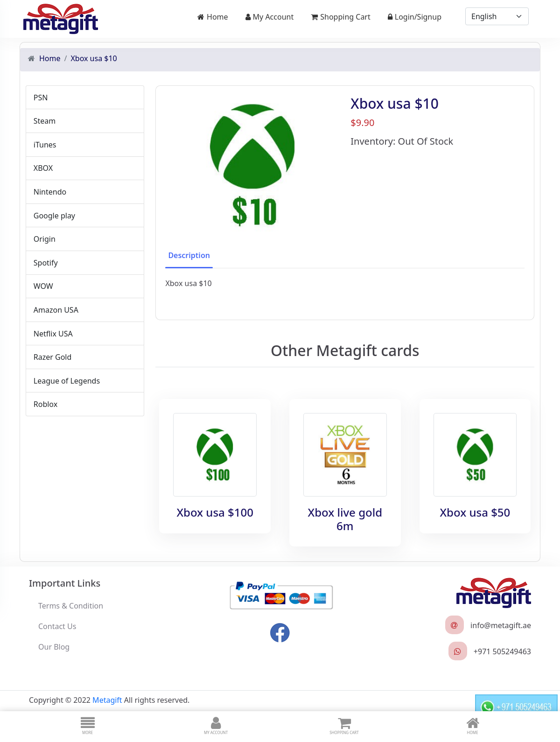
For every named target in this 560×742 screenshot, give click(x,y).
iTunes (44, 144)
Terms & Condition (71, 604)
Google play (53, 215)
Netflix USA (52, 333)
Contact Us (57, 625)
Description (189, 254)
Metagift (107, 699)
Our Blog (54, 645)
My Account (270, 17)
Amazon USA (55, 309)
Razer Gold (52, 356)
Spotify (45, 262)
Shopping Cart (341, 17)
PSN (40, 97)
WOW (42, 286)
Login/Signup (415, 17)
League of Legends (66, 380)
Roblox (45, 404)
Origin (44, 238)
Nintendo (49, 191)
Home (213, 17)
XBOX (42, 168)
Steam (44, 120)
